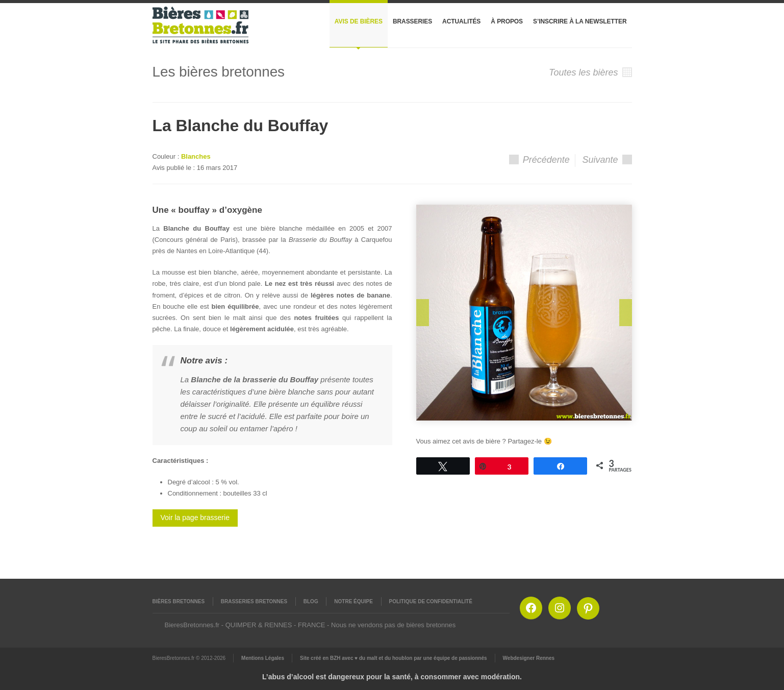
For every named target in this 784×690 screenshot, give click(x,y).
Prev (423, 313)
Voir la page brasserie (195, 517)
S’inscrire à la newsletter (580, 21)
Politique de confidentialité (431, 601)
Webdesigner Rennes (529, 658)
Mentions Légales (263, 658)
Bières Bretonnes (179, 601)
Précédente (539, 160)
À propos (507, 21)
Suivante (607, 160)
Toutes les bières (590, 72)
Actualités (461, 21)
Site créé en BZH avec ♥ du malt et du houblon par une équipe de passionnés (394, 658)
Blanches (196, 156)
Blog (311, 601)
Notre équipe (353, 601)
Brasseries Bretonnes (254, 601)
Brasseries (412, 21)
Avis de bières (359, 21)
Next (626, 313)
